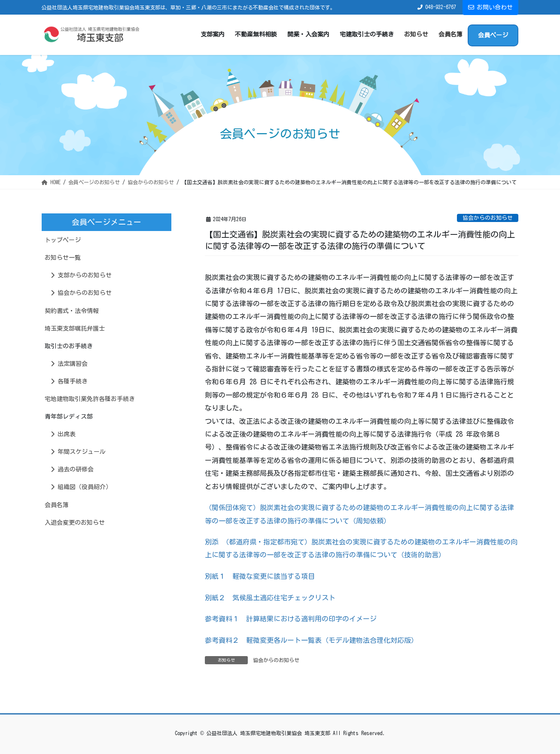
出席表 (63, 434)
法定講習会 (69, 364)
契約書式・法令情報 (72, 311)
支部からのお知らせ (81, 275)
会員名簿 (57, 505)
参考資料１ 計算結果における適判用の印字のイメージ (291, 619)
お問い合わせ (490, 7)
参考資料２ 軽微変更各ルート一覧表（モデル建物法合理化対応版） (311, 640)
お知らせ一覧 (63, 258)
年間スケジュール (78, 452)
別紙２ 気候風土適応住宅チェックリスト (270, 598)
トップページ (63, 240)
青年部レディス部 (69, 417)
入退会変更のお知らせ (75, 523)
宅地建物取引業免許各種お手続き (90, 399)
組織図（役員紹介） (81, 487)
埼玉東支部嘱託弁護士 (75, 328)
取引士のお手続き (69, 346)
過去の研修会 (72, 469)
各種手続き (69, 381)
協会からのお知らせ (488, 218)
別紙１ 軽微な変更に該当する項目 (260, 576)
